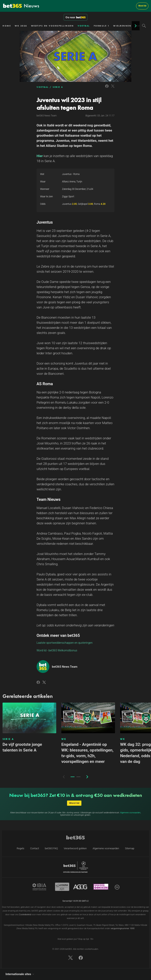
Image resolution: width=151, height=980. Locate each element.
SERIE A (58, 87)
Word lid (142, 6)
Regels (20, 848)
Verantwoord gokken (75, 848)
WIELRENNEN (122, 26)
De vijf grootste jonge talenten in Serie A (22, 747)
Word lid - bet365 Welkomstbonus (57, 650)
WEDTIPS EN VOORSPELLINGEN (52, 26)
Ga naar (75, 17)
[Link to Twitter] (113, 88)
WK (64, 739)
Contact (35, 848)
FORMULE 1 (102, 26)
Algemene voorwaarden (130, 813)
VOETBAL (84, 26)
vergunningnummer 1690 (123, 928)
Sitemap (130, 848)
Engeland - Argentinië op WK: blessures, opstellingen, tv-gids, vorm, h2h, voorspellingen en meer (87, 753)
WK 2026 (21, 26)
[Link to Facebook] (107, 88)
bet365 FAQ (51, 848)
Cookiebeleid (25, 915)
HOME (7, 26)
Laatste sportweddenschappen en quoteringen (65, 643)
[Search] (144, 26)
